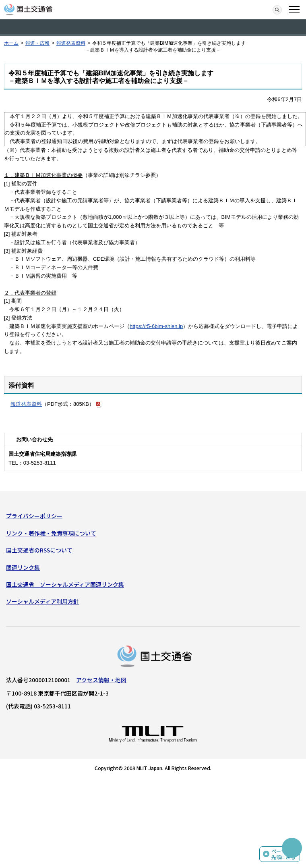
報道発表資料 (71, 43)
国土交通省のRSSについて (39, 550)
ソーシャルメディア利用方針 (42, 601)
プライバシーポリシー (34, 516)
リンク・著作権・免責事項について (51, 533)
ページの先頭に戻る (283, 854)
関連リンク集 (23, 567)
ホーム (11, 43)
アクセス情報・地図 (101, 680)
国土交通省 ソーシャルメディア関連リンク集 (65, 584)
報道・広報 (37, 43)
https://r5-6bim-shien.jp (156, 326)
